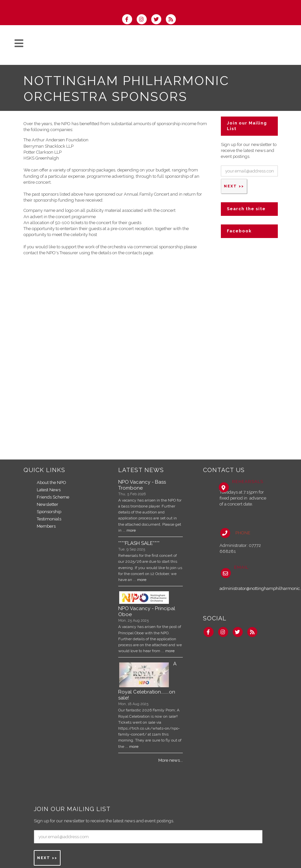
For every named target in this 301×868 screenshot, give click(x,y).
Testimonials (49, 519)
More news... (171, 760)
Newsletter (48, 504)
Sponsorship (49, 512)
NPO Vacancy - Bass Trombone (142, 485)
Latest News (49, 490)
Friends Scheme (53, 497)
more (131, 530)
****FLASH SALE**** (139, 543)
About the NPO (51, 482)
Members (46, 526)
